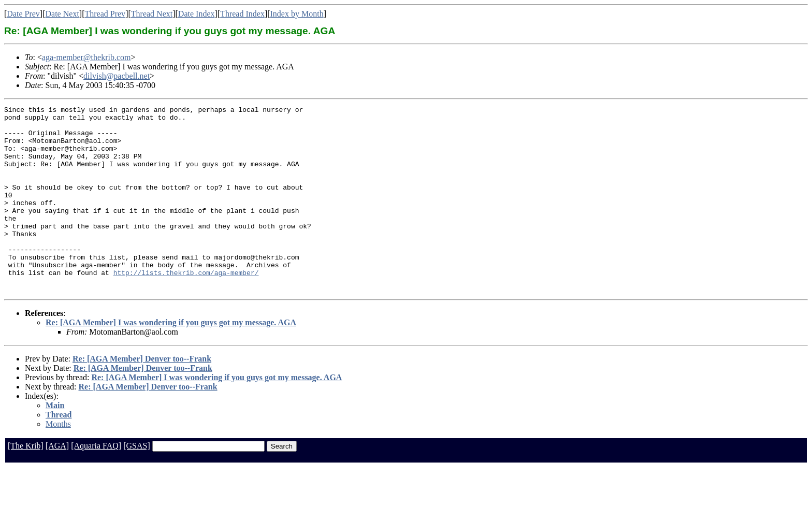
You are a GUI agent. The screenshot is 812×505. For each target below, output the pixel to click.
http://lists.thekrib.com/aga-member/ (186, 307)
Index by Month (297, 14)
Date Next (62, 14)
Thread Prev (105, 14)
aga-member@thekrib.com (86, 57)
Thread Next (152, 14)
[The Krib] (26, 483)
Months (58, 461)
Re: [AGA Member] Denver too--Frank (142, 396)
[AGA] (57, 483)
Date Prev (23, 14)
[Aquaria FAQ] (96, 483)
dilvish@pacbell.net (117, 76)
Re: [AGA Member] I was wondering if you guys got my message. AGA (171, 360)
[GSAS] (137, 483)
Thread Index (242, 14)
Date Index (197, 14)
